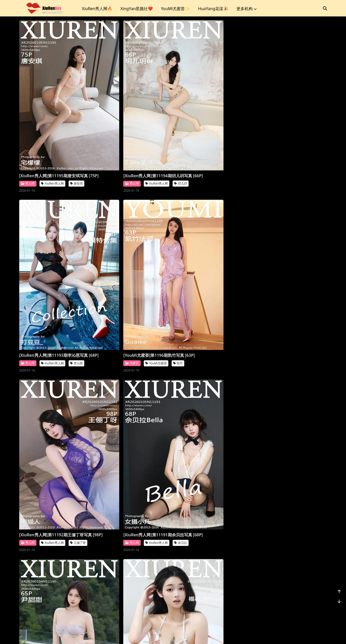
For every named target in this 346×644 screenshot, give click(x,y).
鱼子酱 (310, 441)
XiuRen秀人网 (52, 150)
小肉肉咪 (312, 587)
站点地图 (187, 634)
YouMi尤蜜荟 (286, 144)
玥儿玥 (154, 150)
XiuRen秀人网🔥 (97, 9)
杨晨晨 (154, 441)
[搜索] (325, 8)
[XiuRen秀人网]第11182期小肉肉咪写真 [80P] (289, 576)
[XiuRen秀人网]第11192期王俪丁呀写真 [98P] (56, 285)
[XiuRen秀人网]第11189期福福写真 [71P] (285, 285)
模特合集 (156, 587)
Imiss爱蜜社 (51, 436)
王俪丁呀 (78, 295)
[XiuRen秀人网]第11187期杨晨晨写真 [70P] (209, 431)
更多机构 (247, 9)
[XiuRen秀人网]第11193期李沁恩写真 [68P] (209, 139)
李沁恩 (232, 150)
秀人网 (28, 150)
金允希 (76, 587)
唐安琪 (76, 150)
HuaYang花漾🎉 (213, 9)
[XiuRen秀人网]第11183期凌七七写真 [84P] (209, 576)
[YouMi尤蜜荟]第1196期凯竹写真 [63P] (289, 136)
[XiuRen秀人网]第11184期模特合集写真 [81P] (133, 576)
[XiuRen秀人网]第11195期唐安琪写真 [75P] (54, 139)
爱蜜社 (28, 436)
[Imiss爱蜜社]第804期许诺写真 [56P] (53, 428)
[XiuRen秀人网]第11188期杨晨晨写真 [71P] (131, 431)
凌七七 (232, 587)
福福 (309, 295)
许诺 (72, 436)
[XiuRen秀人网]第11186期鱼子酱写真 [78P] (287, 431)
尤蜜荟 (262, 144)
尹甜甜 (232, 295)
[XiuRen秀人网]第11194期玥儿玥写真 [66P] (131, 139)
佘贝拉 (154, 295)
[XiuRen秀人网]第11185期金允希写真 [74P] (54, 576)
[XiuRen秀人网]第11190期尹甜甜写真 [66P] (209, 285)
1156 (311, 608)
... (299, 608)
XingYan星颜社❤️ (137, 9)
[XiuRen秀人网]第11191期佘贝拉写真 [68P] (131, 285)
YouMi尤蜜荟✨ (175, 9)
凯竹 (308, 144)
